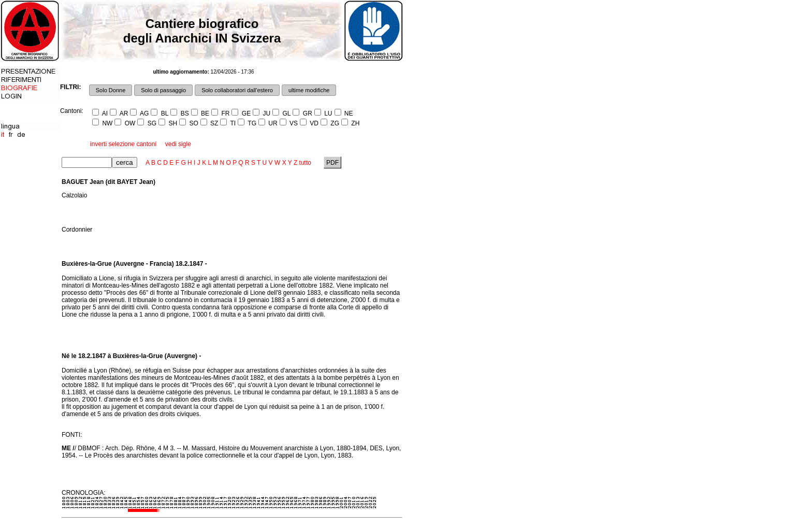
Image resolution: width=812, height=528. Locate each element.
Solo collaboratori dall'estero (237, 90)
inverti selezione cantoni (123, 144)
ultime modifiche (309, 90)
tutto (305, 163)
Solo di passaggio (163, 90)
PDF (333, 163)
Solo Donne (111, 90)
